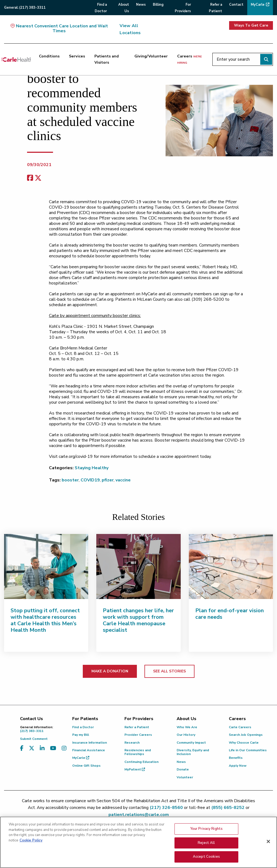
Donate (183, 769)
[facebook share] (30, 178)
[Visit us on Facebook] (22, 748)
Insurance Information (90, 743)
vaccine (123, 480)
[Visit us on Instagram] (64, 748)
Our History (186, 735)
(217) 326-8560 (166, 808)
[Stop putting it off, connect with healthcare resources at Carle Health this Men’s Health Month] (46, 566)
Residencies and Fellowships (138, 752)
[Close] (268, 843)
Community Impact (191, 743)
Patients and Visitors (107, 59)
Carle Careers (240, 727)
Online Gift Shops (86, 766)
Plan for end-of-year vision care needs (230, 614)
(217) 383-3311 (42, 729)
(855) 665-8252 (228, 808)
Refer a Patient (137, 727)
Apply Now (238, 766)
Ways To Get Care (251, 25)
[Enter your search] (243, 59)
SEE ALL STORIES (169, 671)
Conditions (49, 56)
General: (25, 8)
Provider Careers (138, 735)
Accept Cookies (206, 858)
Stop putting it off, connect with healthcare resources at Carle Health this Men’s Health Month (45, 620)
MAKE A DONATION (110, 671)
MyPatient (135, 769)
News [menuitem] (141, 5)
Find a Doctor (83, 727)
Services (77, 56)
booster (70, 480)
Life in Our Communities (248, 750)
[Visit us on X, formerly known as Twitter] (32, 748)
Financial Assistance (89, 750)
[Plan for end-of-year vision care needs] (231, 566)
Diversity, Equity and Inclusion (193, 752)
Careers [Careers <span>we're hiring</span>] (189, 59)
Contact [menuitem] (236, 5)
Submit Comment (34, 739)
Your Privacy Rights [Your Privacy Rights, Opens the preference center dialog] (206, 830)
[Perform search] (266, 59)
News (181, 762)
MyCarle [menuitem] (258, 5)
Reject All (206, 844)
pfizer (108, 480)
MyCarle (81, 758)
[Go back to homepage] (16, 59)
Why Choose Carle (244, 743)
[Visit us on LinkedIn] (42, 748)
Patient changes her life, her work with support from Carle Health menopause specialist (138, 620)
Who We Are (187, 727)
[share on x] (38, 178)
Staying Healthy (92, 468)
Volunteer (185, 777)
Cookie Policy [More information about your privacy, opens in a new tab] (31, 842)
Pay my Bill (81, 735)
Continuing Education (141, 762)
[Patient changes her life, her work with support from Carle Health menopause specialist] (138, 566)
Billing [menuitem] (158, 5)
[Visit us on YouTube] (53, 748)
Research (132, 743)
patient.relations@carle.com (139, 815)
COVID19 (90, 480)
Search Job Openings (246, 735)
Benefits (236, 758)
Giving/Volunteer (151, 56)
